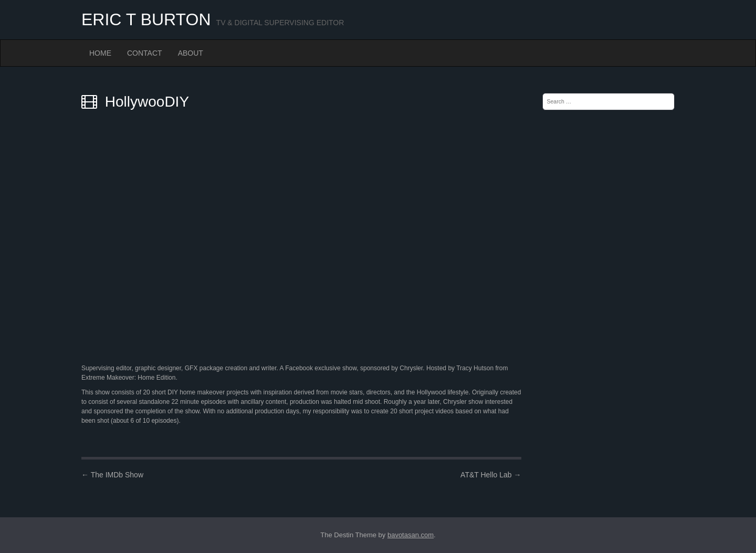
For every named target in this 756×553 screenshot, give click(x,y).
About (191, 53)
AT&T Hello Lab (491, 475)
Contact (145, 53)
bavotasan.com (411, 535)
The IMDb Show (112, 475)
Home (100, 53)
